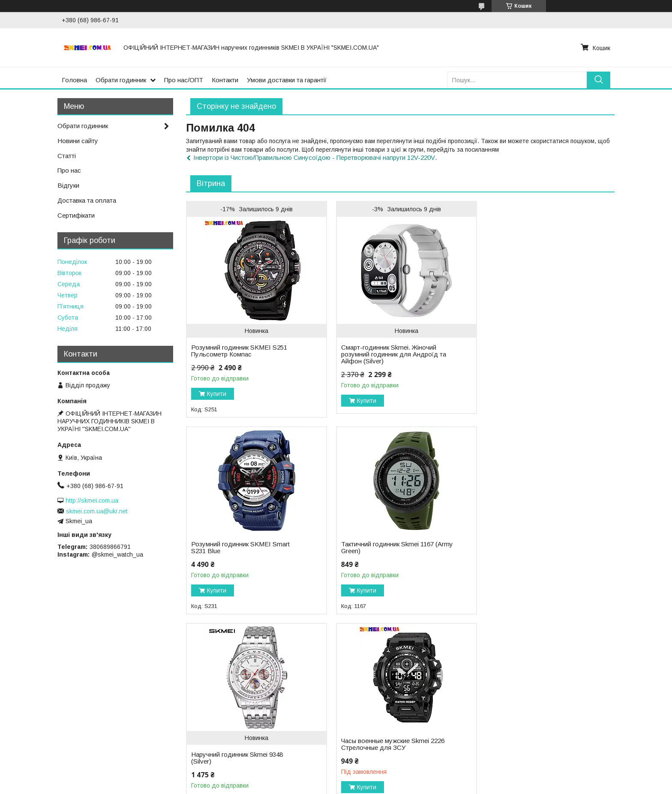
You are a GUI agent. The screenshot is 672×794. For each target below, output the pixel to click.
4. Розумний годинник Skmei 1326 (223, 715)
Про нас (69, 170)
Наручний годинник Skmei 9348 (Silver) (383, 561)
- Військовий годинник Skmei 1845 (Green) (68, 704)
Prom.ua (376, 770)
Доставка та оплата (87, 200)
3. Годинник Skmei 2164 (209, 706)
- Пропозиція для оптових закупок (391, 697)
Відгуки (68, 185)
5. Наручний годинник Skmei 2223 (223, 724)
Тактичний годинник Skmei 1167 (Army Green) (237, 548)
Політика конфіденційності (488, 786)
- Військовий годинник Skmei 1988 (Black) (67, 740)
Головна (74, 80)
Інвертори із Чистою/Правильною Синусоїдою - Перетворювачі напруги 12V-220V (314, 157)
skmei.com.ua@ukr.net (97, 511)
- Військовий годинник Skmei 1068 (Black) (67, 713)
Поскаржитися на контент (421, 786)
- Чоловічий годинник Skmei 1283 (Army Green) (75, 731)
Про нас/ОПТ (184, 80)
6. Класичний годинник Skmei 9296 (225, 733)
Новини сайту (78, 141)
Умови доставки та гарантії (287, 80)
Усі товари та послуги (577, 640)
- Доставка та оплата (373, 706)
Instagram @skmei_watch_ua (550, 715)
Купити (217, 394)
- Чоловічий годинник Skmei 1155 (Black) (65, 722)
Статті (67, 156)
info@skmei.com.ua (536, 688)
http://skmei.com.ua (92, 500)
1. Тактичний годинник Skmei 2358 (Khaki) (235, 688)
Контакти (225, 80)
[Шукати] (598, 80)
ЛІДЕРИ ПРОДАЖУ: (37, 695)
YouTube (522, 706)
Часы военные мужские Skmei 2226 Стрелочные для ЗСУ (534, 548)
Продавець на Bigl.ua (336, 778)
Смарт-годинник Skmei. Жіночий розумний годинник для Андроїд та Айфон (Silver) (389, 354)
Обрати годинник (121, 80)
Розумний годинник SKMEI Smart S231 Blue (532, 322)
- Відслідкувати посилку (376, 715)
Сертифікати (76, 215)
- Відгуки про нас (367, 724)
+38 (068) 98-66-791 (538, 697)
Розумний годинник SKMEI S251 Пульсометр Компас (239, 351)
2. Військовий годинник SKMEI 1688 (226, 697)
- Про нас (356, 688)
